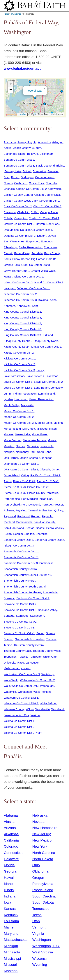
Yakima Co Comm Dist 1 (19, 721)
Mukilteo (9, 446)
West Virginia (43, 952)
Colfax (35, 212)
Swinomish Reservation (30, 639)
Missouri (10, 965)
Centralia (51, 183)
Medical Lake (44, 423)
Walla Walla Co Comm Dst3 (21, 686)
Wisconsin (40, 958)
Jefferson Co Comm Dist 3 (20, 300)
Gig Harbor (38, 259)
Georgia (10, 871)
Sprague (9, 616)
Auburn (37, 148)
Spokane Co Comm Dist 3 (20, 610)
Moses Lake (23, 434)
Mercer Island (12, 429)
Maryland (11, 934)
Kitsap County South (17, 347)
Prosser (58, 504)
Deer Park (53, 224)
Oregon (38, 878)
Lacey (40, 370)
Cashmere (21, 183)
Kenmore (9, 306)
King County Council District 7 (22, 323)
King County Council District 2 (22, 312)
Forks (7, 259)
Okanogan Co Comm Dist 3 (21, 469)
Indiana (10, 896)
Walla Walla (11, 680)
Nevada (38, 822)
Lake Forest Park (14, 376)
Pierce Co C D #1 (24, 481)
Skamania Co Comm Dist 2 (21, 557)
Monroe (8, 434)
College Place (49, 212)
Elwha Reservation (30, 247)
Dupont (42, 236)
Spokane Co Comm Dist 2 (20, 604)
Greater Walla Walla (43, 271)
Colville (8, 218)
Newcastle (47, 446)
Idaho (8, 884)
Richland (9, 522)
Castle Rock (37, 183)
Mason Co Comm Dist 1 (19, 411)
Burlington (27, 177)
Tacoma (51, 639)
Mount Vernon (13, 440)
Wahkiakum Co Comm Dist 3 (22, 674)
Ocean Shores (29, 458)
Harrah (8, 276)
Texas (37, 915)
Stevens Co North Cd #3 (19, 627)
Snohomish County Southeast (22, 592)
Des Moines (11, 230)
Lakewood (52, 376)
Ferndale (37, 253)
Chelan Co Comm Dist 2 (31, 189)
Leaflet (22, 114)
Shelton (29, 534)
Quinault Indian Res (40, 510)
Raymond (10, 516)
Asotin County (22, 148)
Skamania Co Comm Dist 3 (21, 563)
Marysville (27, 405)
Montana (11, 971)
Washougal (47, 686)
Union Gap (50, 657)
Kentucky (11, 915)
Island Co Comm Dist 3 (49, 282)
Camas (8, 183)
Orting (25, 475)
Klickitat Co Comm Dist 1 (19, 358)
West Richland (42, 692)
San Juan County (44, 522)
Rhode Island (43, 890)
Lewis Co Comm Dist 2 (48, 382)
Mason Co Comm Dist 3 (19, 423)
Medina (58, 423)
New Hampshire (45, 828)
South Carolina (44, 896)
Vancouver (32, 663)
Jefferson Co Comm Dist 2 (20, 294)
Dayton (40, 224)
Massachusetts (16, 940)
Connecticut (13, 853)
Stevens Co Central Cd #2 (20, 622)
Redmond (23, 516)
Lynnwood (21, 399)
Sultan (40, 633)
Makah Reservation (41, 399)
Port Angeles (12, 499)
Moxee (52, 440)
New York (40, 846)
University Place (14, 663)
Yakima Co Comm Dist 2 (19, 727)
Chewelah (54, 189)
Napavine (33, 446)
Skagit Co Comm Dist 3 (19, 545)
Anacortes (44, 142)
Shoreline (41, 534)
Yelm (39, 733)
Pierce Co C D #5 (38, 487)
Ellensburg (10, 247)
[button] (45, 104)
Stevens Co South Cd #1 (19, 633)
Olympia (45, 469)
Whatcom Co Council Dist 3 (21, 703)
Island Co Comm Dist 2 (18, 282)
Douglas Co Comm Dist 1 (36, 230)
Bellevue (32, 154)
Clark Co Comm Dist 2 (18, 206)
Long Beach (42, 388)
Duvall (52, 236)
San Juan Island (14, 528)
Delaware (11, 859)
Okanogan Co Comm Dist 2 (21, 464)
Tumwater (35, 657)
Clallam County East (47, 195)
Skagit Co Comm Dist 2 (49, 540)
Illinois (9, 890)
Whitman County (14, 709)
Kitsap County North (45, 341)
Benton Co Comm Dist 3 (19, 166)
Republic (47, 516)
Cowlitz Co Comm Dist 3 (19, 224)
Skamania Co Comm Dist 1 (21, 551)
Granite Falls (12, 265)
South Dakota (43, 902)
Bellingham (47, 154)
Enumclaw (50, 247)
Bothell (27, 171)
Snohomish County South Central (25, 586)
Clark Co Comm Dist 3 (47, 206)
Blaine (60, 166)
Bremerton (39, 171)
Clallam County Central (18, 195)
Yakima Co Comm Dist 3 (19, 733)
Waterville (10, 692)
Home (6, 14)
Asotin (8, 148)
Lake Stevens (35, 376)
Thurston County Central (29, 645)
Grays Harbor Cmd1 (16, 271)
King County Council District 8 (22, 329)
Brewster (53, 171)
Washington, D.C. (46, 946)
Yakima (35, 715)
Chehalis (9, 189)
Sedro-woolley (55, 528)
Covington (21, 218)
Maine (9, 927)
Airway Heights (27, 142)
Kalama (43, 300)
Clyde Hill (23, 212)
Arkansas (11, 834)
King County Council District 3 (22, 317)
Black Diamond (45, 166)
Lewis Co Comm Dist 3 (18, 388)
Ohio (36, 865)
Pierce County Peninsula (43, 493)
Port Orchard (12, 504)
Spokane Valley (47, 610)
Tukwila (23, 657)
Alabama (11, 815)
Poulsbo (47, 504)
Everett (8, 253)
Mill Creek (29, 429)
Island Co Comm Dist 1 (29, 276)
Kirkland (48, 335)
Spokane (9, 598)
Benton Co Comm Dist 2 (19, 160)
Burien (15, 177)
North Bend (44, 452)
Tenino (8, 645)
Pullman (9, 510)
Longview (56, 388)
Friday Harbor (21, 259)
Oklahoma (40, 871)
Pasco (8, 481)
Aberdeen (10, 142)
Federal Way (34, 91)
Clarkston (10, 212)
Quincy (59, 510)
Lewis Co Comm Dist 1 (18, 382)
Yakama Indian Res (17, 715)
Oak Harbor (11, 458)
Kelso (53, 300)
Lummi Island (46, 394)
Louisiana (11, 921)
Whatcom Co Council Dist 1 (21, 698)
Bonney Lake (13, 171)
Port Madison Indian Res (37, 499)
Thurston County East (17, 651)
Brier (7, 177)
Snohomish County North (20, 581)
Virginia (38, 934)
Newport (9, 452)
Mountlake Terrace (34, 440)
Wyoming (40, 965)
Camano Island (45, 177)
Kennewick (24, 306)
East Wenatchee (14, 241)
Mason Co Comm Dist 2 (19, 417)
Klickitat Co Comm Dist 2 (19, 364)
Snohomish (46, 563)
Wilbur (30, 709)
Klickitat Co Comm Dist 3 (19, 370)
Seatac (30, 528)
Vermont (39, 927)
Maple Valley (12, 405)
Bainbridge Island (15, 154)
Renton (36, 516)
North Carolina (44, 853)
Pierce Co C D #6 (15, 493)
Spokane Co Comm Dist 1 (33, 598)
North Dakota (43, 859)
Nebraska (40, 815)
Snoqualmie (50, 592)
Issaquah (9, 288)
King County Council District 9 (22, 335)
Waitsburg (48, 674)
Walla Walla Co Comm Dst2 (37, 680)
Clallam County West (17, 201)
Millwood (42, 429)
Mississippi (12, 958)
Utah (36, 921)
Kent (35, 306)
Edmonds (47, 241)
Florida (9, 865)
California (11, 840)
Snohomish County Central (21, 569)
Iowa (8, 902)
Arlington (58, 142)
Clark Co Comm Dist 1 (46, 201)
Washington (16, 14)
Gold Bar (52, 259)
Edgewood (33, 241)
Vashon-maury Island (17, 668)
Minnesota (12, 952)
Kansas (10, 909)
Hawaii (9, 878)
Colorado (11, 846)
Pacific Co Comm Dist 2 (45, 475)
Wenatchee (25, 692)
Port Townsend (31, 504)
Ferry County (52, 253)
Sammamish (24, 522)
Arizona (10, 828)
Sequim (18, 534)
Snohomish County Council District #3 (27, 575)
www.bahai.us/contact (22, 68)
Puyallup (21, 510)
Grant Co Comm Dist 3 (36, 265)
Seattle (40, 528)
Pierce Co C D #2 (48, 481)
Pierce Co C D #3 (15, 487)
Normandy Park (26, 452)
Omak (55, 469)
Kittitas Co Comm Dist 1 (46, 347)
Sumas (50, 633)
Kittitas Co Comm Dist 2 (19, 353)
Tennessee (41, 909)
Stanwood (22, 616)
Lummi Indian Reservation (20, 394)
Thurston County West (47, 651)
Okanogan (46, 458)
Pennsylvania (43, 884)
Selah (8, 534)
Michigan (11, 946)
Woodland (58, 709)
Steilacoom (37, 616)
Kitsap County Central (17, 341)
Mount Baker (40, 434)
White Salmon (49, 703)
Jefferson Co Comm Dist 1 (33, 288)
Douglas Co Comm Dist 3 (20, 236)
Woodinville (43, 709)
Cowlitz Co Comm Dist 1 (44, 218)
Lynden (8, 399)
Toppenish (10, 657)
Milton (53, 429)
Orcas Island (12, 475)
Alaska (9, 822)
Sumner (9, 639)
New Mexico (42, 840)
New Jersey (42, 834)
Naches (21, 446)
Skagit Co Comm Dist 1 (18, 540)
